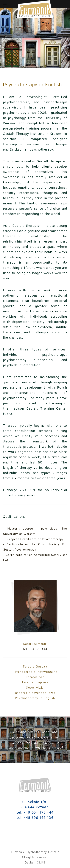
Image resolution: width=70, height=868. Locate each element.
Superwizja (35, 687)
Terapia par (35, 677)
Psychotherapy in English (35, 698)
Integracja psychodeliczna (35, 693)
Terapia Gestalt (35, 666)
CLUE (41, 862)
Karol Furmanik (35, 644)
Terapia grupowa (35, 682)
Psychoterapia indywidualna (35, 672)
